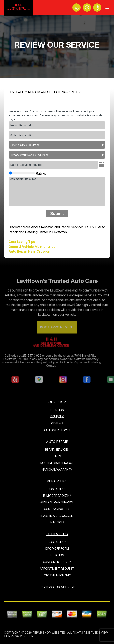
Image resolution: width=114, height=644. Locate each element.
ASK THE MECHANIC (57, 575)
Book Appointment (57, 335)
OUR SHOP (57, 402)
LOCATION (57, 410)
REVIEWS (57, 423)
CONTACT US (57, 489)
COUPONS (57, 417)
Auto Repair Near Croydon (29, 251)
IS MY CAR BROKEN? (57, 496)
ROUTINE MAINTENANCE (57, 463)
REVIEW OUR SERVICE (57, 587)
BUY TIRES (57, 522)
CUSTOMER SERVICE (57, 430)
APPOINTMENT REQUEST (57, 569)
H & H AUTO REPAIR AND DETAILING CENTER (45, 92)
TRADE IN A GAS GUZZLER (57, 516)
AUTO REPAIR (57, 442)
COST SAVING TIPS (57, 509)
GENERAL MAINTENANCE (57, 502)
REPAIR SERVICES (57, 449)
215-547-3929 (24, 355)
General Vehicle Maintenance (32, 247)
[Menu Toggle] (107, 7)
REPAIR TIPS (57, 481)
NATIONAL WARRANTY (57, 469)
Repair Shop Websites (49, 633)
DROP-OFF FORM (57, 548)
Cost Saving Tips (22, 242)
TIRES (57, 456)
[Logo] (19, 8)
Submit (57, 214)
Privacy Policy (22, 636)
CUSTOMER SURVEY (57, 562)
